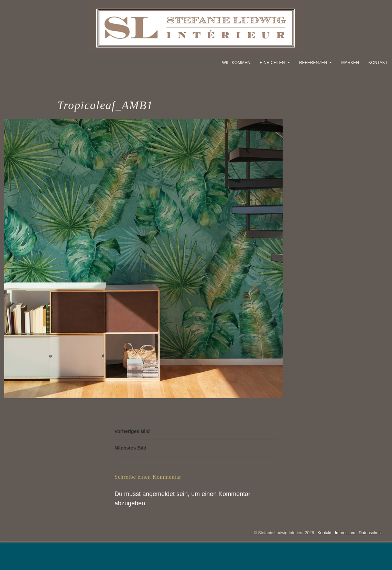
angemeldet (159, 494)
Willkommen (236, 63)
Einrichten (272, 63)
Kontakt (378, 63)
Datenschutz (370, 533)
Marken (350, 63)
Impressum (345, 533)
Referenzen (313, 63)
